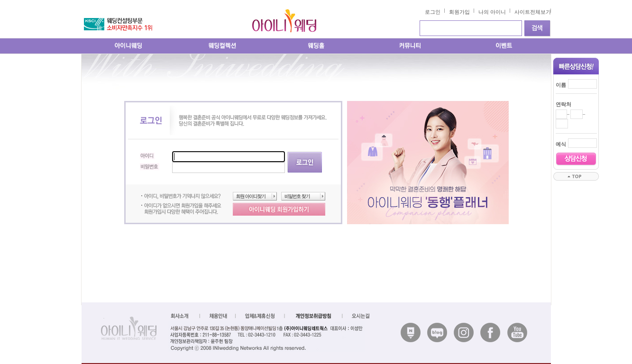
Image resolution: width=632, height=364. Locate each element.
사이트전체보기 (533, 12)
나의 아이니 (492, 12)
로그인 (433, 12)
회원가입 (459, 12)
